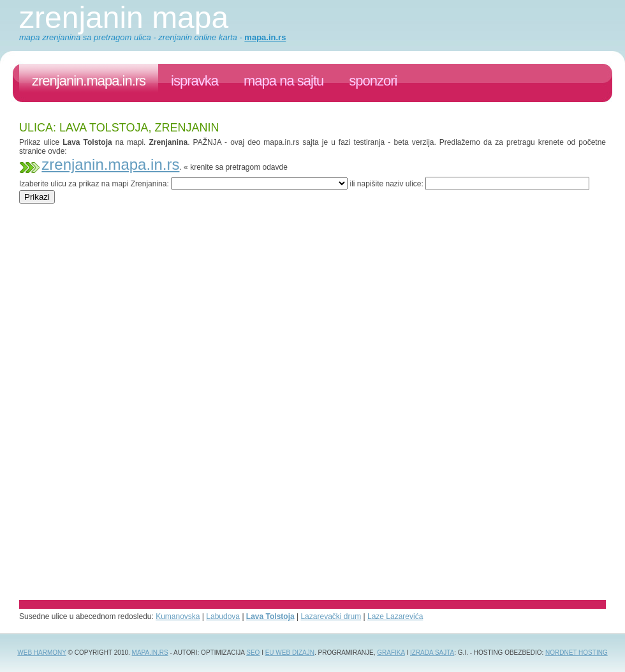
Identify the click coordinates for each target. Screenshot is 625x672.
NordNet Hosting (577, 653)
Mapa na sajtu (283, 81)
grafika (391, 653)
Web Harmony (42, 653)
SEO (253, 653)
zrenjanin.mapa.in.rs (89, 81)
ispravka (195, 81)
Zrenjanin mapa (124, 18)
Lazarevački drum (331, 616)
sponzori (373, 81)
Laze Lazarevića (395, 616)
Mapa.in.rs (150, 653)
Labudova (223, 616)
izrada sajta (432, 653)
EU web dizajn (290, 653)
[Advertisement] (251, 208)
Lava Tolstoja (270, 616)
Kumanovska (178, 616)
